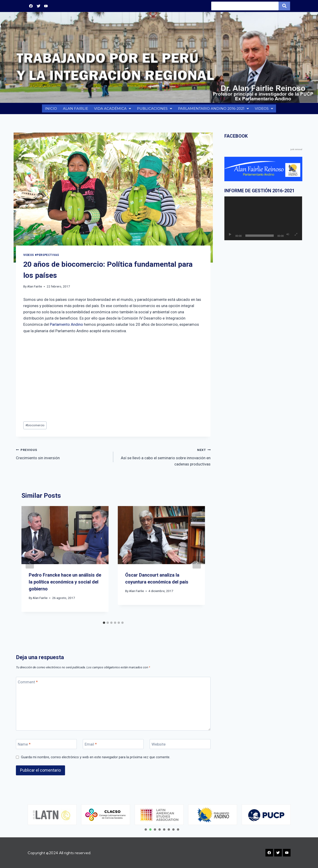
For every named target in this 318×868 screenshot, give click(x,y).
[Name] (46, 746)
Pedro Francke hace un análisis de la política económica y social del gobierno (65, 584)
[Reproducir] (230, 237)
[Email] (113, 746)
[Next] (197, 565)
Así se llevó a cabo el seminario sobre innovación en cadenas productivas (164, 459)
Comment (28, 684)
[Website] (180, 746)
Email (91, 747)
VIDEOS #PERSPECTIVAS (41, 257)
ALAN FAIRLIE (75, 110)
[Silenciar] (288, 237)
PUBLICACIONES (154, 110)
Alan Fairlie (35, 289)
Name (24, 747)
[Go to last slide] (30, 565)
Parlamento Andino (66, 327)
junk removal (296, 152)
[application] (263, 221)
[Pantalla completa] (296, 237)
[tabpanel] (52, 815)
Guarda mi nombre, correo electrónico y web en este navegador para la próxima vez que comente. (96, 759)
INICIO (50, 110)
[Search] (245, 6)
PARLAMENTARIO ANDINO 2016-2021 (213, 110)
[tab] (104, 625)
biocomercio (35, 427)
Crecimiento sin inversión (63, 456)
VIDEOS (265, 110)
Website (159, 747)
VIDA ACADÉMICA (112, 110)
